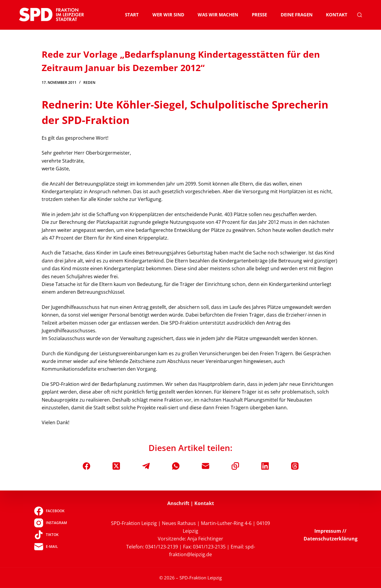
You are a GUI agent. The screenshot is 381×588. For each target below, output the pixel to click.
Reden (89, 82)
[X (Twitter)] (116, 466)
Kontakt (337, 15)
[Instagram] (50, 523)
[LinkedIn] (265, 466)
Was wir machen (218, 15)
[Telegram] (146, 466)
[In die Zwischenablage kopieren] (235, 466)
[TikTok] (50, 535)
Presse (259, 15)
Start (132, 15)
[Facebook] (86, 466)
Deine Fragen (297, 15)
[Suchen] (360, 15)
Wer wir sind (168, 15)
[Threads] (295, 466)
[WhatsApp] (176, 466)
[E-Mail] (206, 466)
